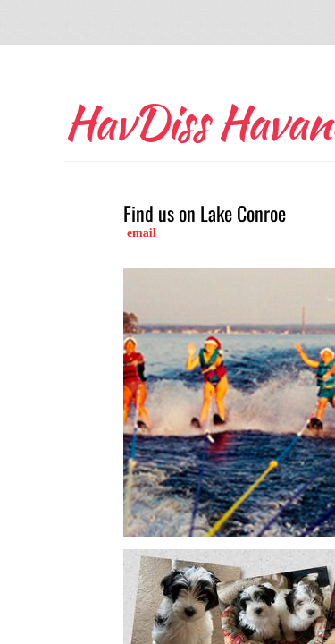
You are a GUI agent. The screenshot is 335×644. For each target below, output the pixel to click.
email (142, 233)
